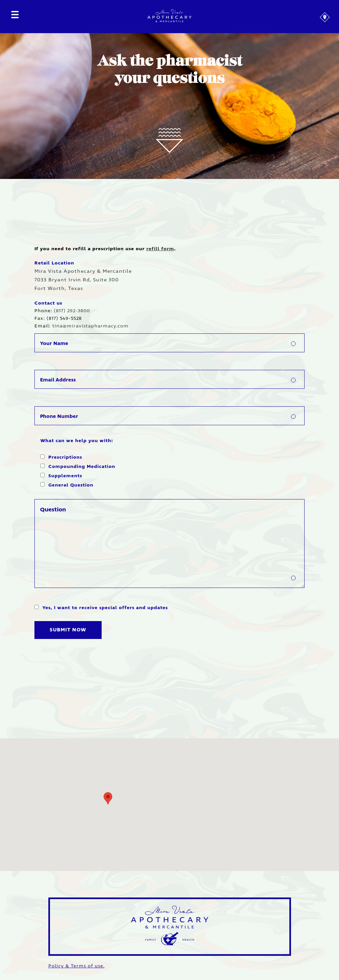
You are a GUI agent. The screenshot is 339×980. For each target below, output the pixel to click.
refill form (160, 249)
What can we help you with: (77, 441)
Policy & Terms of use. (76, 966)
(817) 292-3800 (72, 311)
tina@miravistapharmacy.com (90, 326)
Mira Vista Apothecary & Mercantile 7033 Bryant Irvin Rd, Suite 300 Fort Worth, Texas (83, 280)
